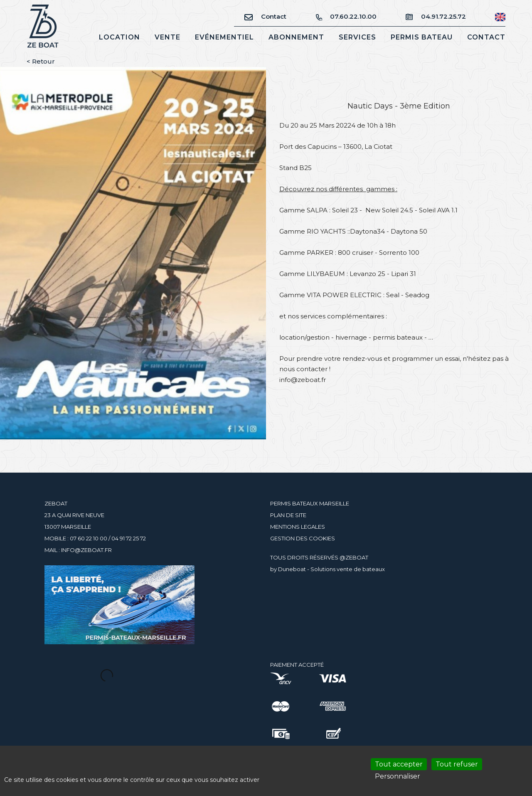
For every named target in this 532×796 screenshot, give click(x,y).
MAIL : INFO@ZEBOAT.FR (78, 550)
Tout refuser (457, 764)
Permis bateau (422, 37)
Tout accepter (399, 764)
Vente (167, 37)
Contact (265, 16)
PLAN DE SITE (288, 515)
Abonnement (296, 37)
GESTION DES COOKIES (303, 538)
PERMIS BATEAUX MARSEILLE (310, 503)
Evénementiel (224, 37)
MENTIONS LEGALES (298, 527)
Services (357, 37)
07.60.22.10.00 (346, 16)
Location (119, 37)
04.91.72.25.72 (436, 16)
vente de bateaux (361, 569)
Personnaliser (398, 776)
